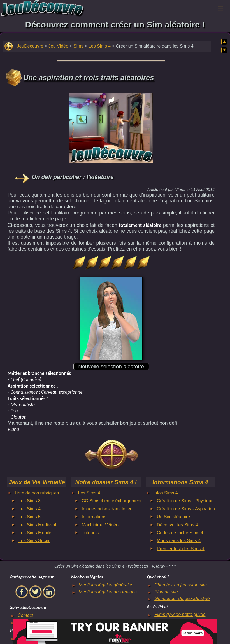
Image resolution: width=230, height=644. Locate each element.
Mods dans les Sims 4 (179, 541)
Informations (94, 517)
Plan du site (166, 592)
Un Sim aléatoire (173, 517)
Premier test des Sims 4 (181, 549)
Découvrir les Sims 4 (177, 525)
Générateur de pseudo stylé (182, 599)
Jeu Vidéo (58, 46)
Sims (78, 46)
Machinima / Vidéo (100, 525)
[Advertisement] (111, 126)
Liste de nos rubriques (37, 493)
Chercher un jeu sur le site (181, 585)
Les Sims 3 (30, 501)
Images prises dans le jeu (107, 509)
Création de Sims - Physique (185, 501)
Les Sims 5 (30, 517)
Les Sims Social (34, 541)
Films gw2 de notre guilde (180, 614)
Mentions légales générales (106, 585)
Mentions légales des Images (108, 592)
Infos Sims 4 (166, 493)
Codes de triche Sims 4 (180, 533)
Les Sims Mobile (35, 533)
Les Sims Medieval (37, 525)
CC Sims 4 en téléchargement (112, 501)
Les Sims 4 (100, 46)
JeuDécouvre (30, 46)
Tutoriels (90, 533)
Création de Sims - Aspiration (186, 509)
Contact (25, 615)
